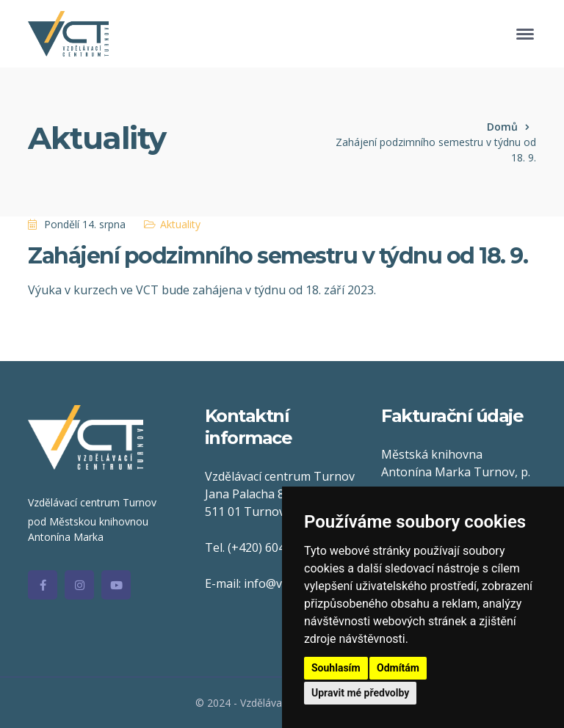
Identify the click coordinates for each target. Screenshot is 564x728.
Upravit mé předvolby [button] (360, 693)
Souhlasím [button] (336, 668)
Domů (502, 127)
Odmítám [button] (398, 668)
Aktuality (180, 224)
